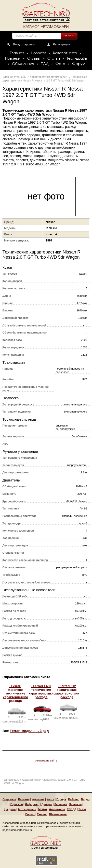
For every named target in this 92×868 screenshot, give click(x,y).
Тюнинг (42, 814)
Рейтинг (73, 799)
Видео (85, 799)
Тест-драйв (77, 59)
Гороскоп (17, 804)
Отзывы (34, 59)
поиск (69, 35)
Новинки (13, 59)
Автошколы (57, 809)
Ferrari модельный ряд (29, 731)
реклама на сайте (46, 761)
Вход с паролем (24, 44)
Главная (17, 53)
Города (61, 799)
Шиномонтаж (58, 814)
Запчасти (75, 804)
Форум (79, 64)
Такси (82, 809)
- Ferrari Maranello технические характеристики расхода (15, 693)
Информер (32, 804)
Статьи (54, 59)
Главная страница (14, 77)
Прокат (30, 814)
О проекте (9, 799)
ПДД (45, 64)
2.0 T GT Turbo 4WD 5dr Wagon (66, 80)
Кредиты (10, 809)
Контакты (38, 799)
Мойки (43, 809)
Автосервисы (27, 809)
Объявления (23, 64)
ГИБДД (72, 809)
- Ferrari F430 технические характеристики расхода (41, 692)
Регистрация (62, 44)
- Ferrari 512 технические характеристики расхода (67, 692)
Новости (39, 53)
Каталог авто (65, 53)
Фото (60, 64)
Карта (50, 799)
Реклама (24, 799)
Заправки (61, 804)
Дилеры (47, 804)
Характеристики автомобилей (49, 77)
